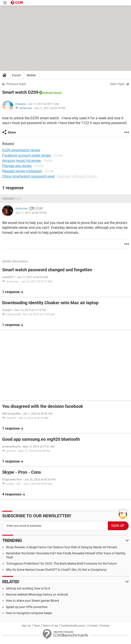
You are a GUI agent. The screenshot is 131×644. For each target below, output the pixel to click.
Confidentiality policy (73, 626)
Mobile (31, 75)
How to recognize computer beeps (29, 613)
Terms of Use (50, 626)
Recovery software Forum (77, 176)
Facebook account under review (27, 155)
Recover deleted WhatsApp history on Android (37, 594)
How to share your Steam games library (33, 601)
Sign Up (26, 626)
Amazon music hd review (22, 161)
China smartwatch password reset (28, 176)
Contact (93, 626)
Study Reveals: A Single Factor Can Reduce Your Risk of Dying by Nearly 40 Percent (62, 547)
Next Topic (118, 84)
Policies (105, 626)
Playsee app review (17, 166)
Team (37, 626)
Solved (47, 93)
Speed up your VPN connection (27, 607)
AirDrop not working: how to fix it (28, 588)
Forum (17, 75)
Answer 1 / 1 (12, 199)
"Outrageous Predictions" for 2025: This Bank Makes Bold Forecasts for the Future (61, 564)
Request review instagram (22, 171)
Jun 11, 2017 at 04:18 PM (50, 108)
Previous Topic (16, 84)
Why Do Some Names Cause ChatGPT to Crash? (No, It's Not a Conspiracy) (56, 570)
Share (12, 132)
